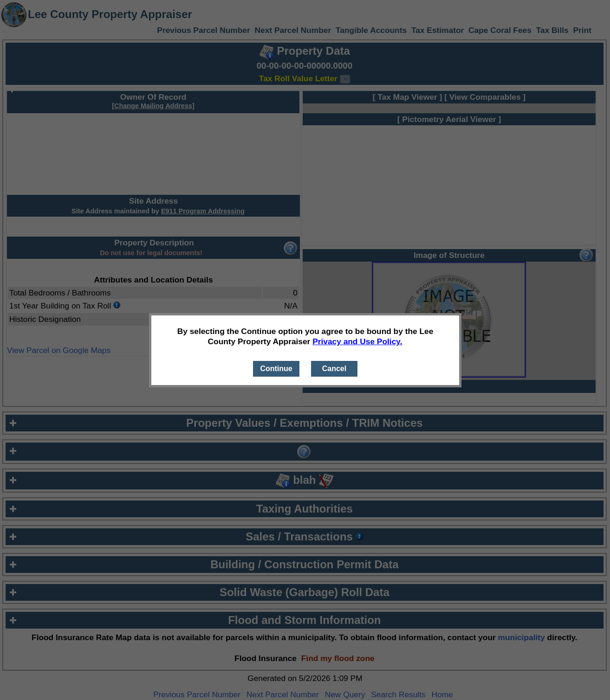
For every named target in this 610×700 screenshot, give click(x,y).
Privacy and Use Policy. (357, 341)
